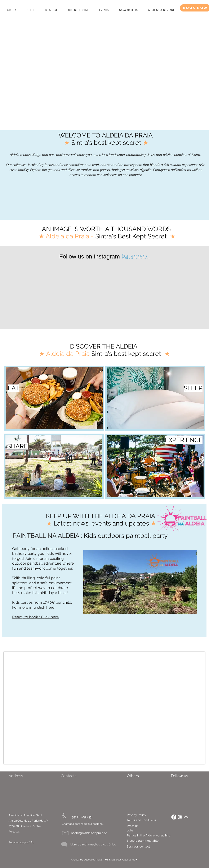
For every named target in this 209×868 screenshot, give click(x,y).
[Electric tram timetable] (153, 841)
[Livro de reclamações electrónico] (93, 844)
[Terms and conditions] (143, 820)
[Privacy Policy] (146, 815)
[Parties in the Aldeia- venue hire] (155, 836)
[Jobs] (130, 831)
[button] (30, 10)
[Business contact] (150, 847)
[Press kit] (133, 826)
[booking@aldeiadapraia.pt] (89, 833)
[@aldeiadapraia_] (136, 256)
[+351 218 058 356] (82, 817)
